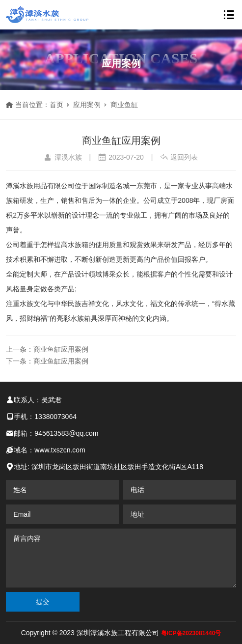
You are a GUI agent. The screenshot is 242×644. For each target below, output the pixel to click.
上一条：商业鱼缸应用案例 (47, 349)
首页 (56, 105)
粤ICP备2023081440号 (191, 633)
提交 (43, 602)
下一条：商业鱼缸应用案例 (47, 361)
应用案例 (87, 105)
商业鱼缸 (124, 105)
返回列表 (179, 157)
